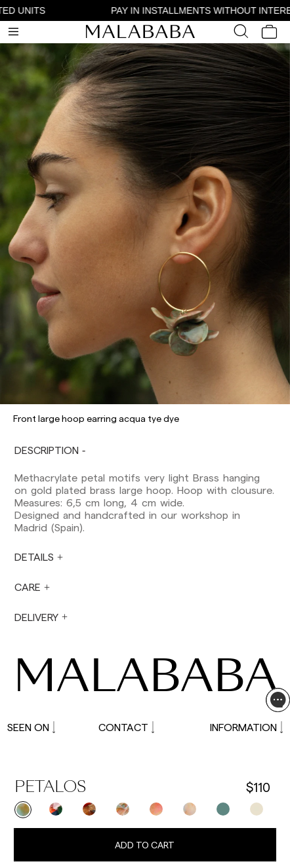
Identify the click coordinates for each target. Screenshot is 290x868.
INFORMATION (246, 727)
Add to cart (145, 845)
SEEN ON (31, 727)
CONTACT (126, 727)
